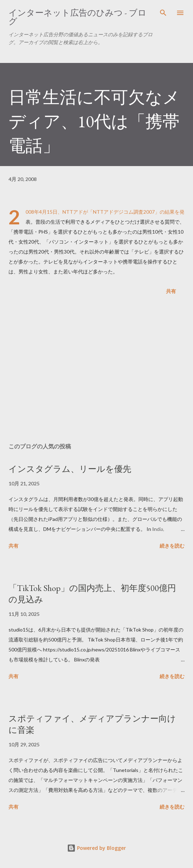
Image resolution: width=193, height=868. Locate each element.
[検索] (163, 13)
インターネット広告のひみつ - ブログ (78, 17)
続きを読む (172, 546)
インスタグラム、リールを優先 (70, 469)
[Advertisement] (96, 370)
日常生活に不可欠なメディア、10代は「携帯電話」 (94, 121)
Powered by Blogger (96, 848)
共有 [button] (171, 291)
